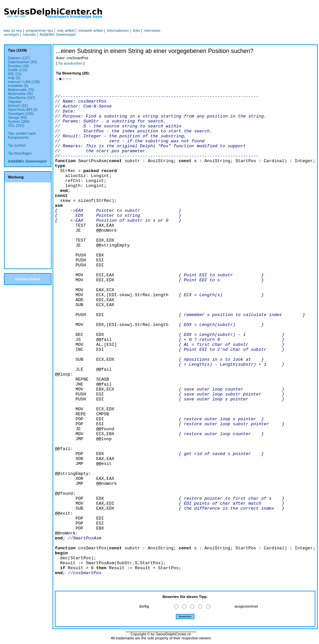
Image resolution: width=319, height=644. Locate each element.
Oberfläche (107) (22, 98)
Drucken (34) (19, 66)
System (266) (19, 121)
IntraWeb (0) (18, 86)
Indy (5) (14, 78)
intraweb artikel (91, 30)
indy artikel (66, 30)
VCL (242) (16, 125)
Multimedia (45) (20, 94)
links (137, 30)
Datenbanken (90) (22, 62)
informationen (118, 30)
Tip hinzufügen (20, 153)
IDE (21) (15, 74)
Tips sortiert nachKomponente (22, 135)
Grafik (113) (18, 70)
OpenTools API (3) (23, 110)
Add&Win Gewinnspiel (58, 34)
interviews (152, 30)
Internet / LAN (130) (24, 82)
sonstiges (11, 34)
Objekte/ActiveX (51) (18, 104)
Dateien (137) (19, 58)
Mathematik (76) (21, 90)
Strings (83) (17, 117)
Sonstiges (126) (21, 114)
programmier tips (40, 30)
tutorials (30, 34)
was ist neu (13, 30)
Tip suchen (17, 145)
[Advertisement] (184, 14)
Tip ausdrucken (70, 63)
